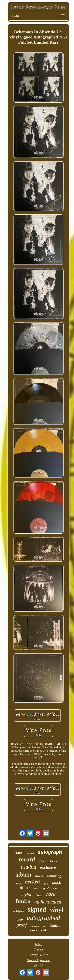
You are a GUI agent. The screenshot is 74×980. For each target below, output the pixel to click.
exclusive (48, 867)
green (46, 884)
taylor (27, 894)
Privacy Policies (38, 955)
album (23, 874)
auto (20, 919)
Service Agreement (38, 960)
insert (39, 876)
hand (19, 852)
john (41, 861)
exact (34, 930)
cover (37, 888)
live (45, 926)
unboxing (54, 876)
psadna (28, 867)
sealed (30, 854)
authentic (35, 926)
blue (55, 888)
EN (36, 966)
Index (38, 944)
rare (51, 894)
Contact (38, 949)
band (39, 895)
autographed (44, 918)
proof (21, 925)
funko (23, 901)
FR (41, 966)
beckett (32, 882)
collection (53, 861)
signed (37, 909)
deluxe (25, 888)
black (57, 882)
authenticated (48, 902)
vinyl (57, 910)
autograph (50, 852)
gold (46, 888)
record (27, 859)
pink (44, 930)
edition (18, 911)
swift (18, 883)
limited (55, 925)
